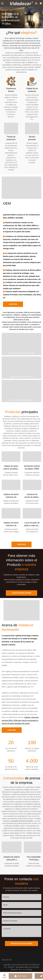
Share (4, 976)
